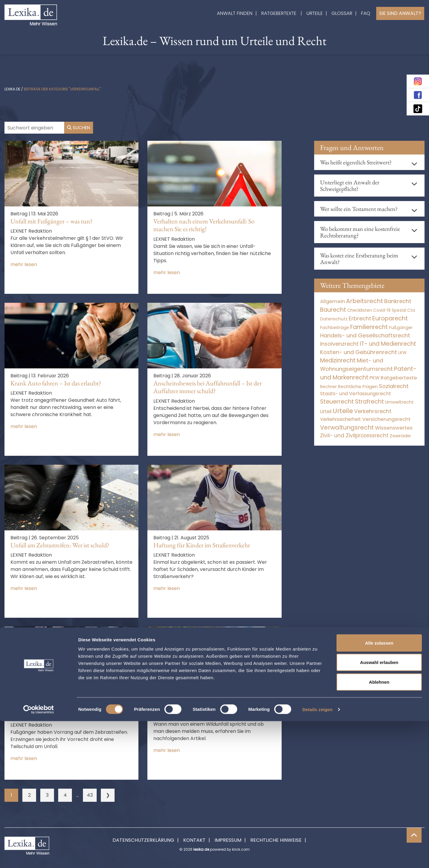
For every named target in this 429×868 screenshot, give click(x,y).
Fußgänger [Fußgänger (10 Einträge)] (401, 328)
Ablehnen (379, 829)
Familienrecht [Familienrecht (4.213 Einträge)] (369, 327)
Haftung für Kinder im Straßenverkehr (202, 545)
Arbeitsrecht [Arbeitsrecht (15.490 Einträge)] (365, 301)
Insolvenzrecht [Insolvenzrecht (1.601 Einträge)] (339, 344)
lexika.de (12, 89)
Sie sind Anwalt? (400, 13)
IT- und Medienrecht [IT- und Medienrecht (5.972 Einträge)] (388, 344)
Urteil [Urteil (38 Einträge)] (326, 411)
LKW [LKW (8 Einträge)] (402, 353)
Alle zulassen (379, 790)
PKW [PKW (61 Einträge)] (375, 378)
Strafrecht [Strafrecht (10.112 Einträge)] (369, 402)
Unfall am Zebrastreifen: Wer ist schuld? (60, 545)
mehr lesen (24, 264)
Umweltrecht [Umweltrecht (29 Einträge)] (399, 402)
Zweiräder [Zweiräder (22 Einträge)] (400, 436)
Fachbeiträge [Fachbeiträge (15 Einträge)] (335, 328)
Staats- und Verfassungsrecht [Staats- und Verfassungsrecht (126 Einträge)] (356, 394)
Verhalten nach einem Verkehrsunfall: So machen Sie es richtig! (204, 225)
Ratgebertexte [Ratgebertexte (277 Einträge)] (399, 378)
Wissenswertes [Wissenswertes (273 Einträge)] (394, 428)
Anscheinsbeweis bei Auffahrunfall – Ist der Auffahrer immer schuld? (207, 387)
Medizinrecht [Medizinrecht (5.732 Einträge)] (338, 360)
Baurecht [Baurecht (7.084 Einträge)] (333, 310)
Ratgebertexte (279, 13)
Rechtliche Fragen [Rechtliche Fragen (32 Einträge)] (358, 386)
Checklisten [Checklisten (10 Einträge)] (360, 310)
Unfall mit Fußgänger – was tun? (51, 221)
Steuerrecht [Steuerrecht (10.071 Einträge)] (337, 402)
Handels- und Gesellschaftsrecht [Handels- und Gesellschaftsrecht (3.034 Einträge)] (365, 335)
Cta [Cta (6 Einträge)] (411, 310)
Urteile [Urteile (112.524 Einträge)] (343, 411)
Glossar (342, 13)
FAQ (366, 13)
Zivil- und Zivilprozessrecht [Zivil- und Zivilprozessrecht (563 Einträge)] (354, 435)
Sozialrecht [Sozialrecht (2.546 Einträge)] (394, 386)
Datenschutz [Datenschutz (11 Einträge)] (334, 319)
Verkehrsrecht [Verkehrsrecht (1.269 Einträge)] (373, 411)
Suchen (79, 128)
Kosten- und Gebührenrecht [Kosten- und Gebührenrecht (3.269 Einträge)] (359, 352)
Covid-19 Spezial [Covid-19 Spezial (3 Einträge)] (390, 310)
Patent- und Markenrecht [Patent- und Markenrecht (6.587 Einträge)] (368, 373)
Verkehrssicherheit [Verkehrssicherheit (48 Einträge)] (341, 419)
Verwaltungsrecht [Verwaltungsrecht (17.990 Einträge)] (347, 427)
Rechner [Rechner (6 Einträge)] (328, 387)
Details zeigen (317, 856)
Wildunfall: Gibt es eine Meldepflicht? (201, 707)
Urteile (315, 13)
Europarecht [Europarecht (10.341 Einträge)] (390, 318)
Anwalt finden (235, 13)
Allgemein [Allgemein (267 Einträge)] (332, 301)
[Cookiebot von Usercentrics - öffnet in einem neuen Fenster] (39, 856)
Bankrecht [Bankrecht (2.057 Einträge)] (398, 301)
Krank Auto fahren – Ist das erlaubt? (56, 383)
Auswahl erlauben (379, 809)
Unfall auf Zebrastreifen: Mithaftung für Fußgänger (61, 711)
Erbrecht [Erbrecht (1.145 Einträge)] (360, 318)
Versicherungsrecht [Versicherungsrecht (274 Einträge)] (386, 419)
